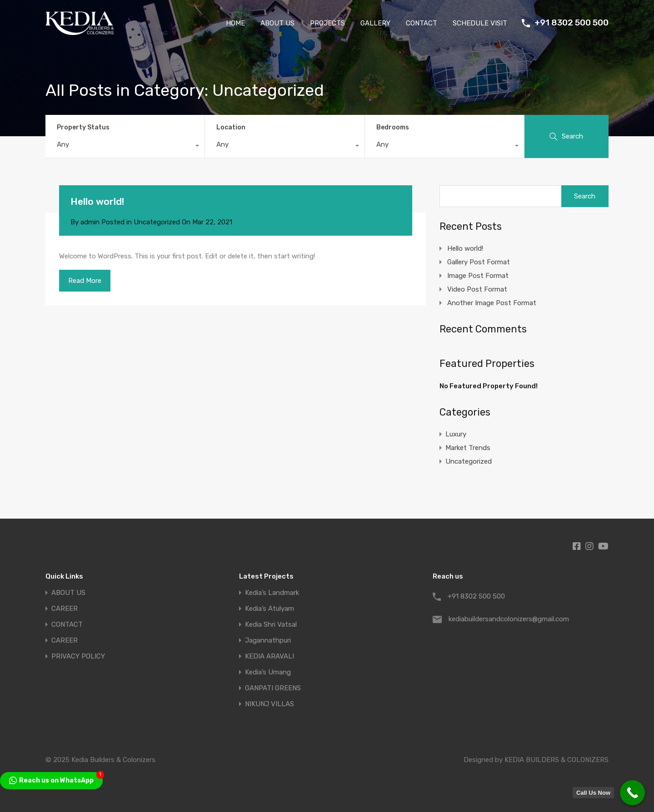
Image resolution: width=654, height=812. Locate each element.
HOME (235, 23)
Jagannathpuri (268, 641)
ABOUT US (277, 23)
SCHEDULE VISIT (480, 23)
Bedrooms (393, 127)
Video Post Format (477, 289)
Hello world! (97, 201)
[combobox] (125, 147)
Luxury (456, 434)
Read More (85, 281)
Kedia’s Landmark (272, 593)
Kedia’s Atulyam (270, 609)
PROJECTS (327, 23)
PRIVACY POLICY (78, 656)
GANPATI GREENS (273, 688)
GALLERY (375, 23)
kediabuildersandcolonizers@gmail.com (505, 619)
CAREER (65, 609)
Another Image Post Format (492, 303)
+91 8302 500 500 (572, 23)
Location (231, 127)
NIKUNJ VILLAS (270, 704)
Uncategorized (157, 222)
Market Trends (468, 448)
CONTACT (422, 23)
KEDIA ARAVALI (270, 656)
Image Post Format (478, 276)
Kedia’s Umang (268, 672)
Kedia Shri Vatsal (271, 625)
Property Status (83, 127)
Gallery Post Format (479, 262)
